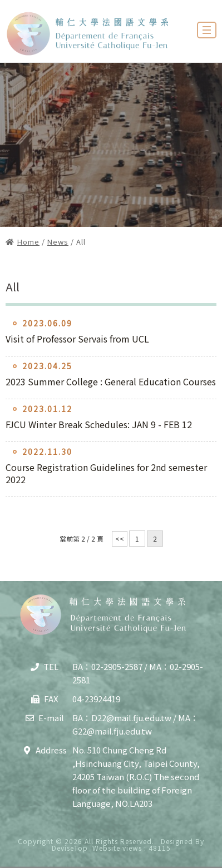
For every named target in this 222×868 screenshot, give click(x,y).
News (58, 242)
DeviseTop (70, 848)
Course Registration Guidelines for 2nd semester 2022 (106, 473)
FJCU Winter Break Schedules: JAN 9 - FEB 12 (99, 424)
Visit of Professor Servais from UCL (77, 339)
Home (28, 242)
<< (120, 539)
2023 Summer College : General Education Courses (111, 381)
